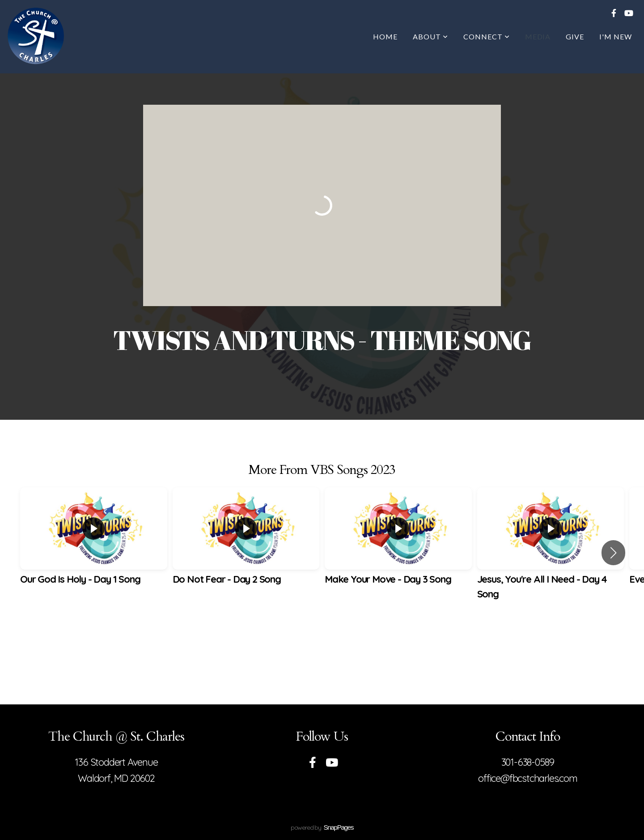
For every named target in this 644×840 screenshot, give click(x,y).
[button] (613, 553)
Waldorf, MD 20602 (116, 778)
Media (538, 36)
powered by (322, 827)
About (430, 36)
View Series (322, 644)
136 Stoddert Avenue (116, 762)
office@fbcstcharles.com (527, 778)
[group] (94, 545)
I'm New (616, 36)
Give (575, 36)
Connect (487, 36)
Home (385, 36)
